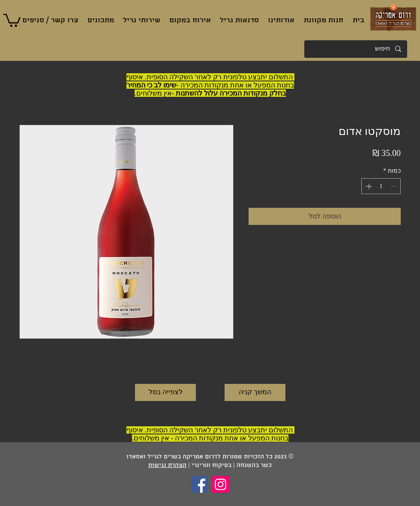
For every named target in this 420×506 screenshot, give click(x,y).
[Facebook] (199, 484)
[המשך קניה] (255, 392)
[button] (12, 20)
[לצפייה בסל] (165, 392)
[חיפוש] (356, 49)
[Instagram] (220, 484)
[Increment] (368, 186)
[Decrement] (394, 186)
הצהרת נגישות (167, 466)
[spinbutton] (381, 186)
